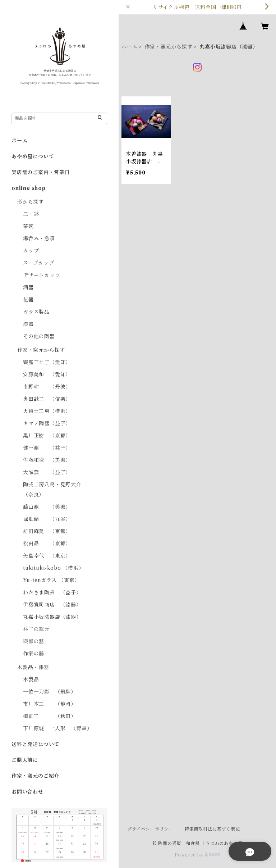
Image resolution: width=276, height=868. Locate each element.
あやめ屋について (33, 156)
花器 (28, 300)
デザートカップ (42, 275)
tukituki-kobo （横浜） (53, 568)
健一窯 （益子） (47, 448)
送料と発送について (35, 744)
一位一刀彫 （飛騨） (50, 692)
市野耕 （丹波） (47, 387)
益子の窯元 (36, 629)
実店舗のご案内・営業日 (41, 172)
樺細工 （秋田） (50, 716)
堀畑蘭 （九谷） (47, 519)
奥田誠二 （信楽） (47, 399)
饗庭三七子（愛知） (47, 362)
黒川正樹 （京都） (47, 436)
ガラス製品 (36, 312)
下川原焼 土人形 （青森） (57, 728)
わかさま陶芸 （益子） (52, 592)
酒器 (28, 287)
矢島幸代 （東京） (47, 556)
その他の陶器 (39, 336)
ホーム (129, 47)
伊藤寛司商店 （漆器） (52, 605)
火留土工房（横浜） (47, 411)
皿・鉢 (31, 214)
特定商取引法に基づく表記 (212, 829)
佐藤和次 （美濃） (47, 460)
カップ (31, 251)
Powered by (197, 855)
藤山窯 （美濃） (47, 507)
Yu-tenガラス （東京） (51, 580)
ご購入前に (25, 760)
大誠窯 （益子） (47, 472)
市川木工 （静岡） (50, 704)
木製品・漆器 (33, 667)
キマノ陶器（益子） (47, 423)
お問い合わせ (27, 792)
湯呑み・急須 (39, 238)
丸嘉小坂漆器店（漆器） (52, 617)
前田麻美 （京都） (47, 531)
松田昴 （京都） (47, 544)
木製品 (31, 680)
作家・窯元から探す (168, 47)
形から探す (31, 202)
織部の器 (34, 641)
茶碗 (28, 226)
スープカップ (39, 263)
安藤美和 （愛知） (47, 374)
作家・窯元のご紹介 (35, 776)
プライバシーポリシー (150, 829)
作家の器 (34, 654)
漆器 (28, 324)
